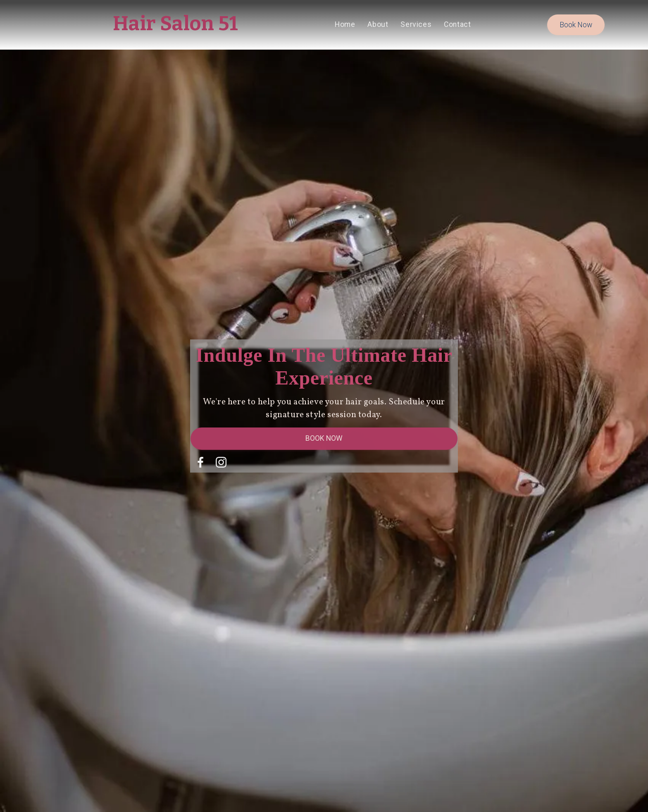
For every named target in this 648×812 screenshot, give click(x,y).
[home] (176, 25)
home (345, 24)
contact (457, 24)
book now (576, 25)
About (378, 24)
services (416, 24)
